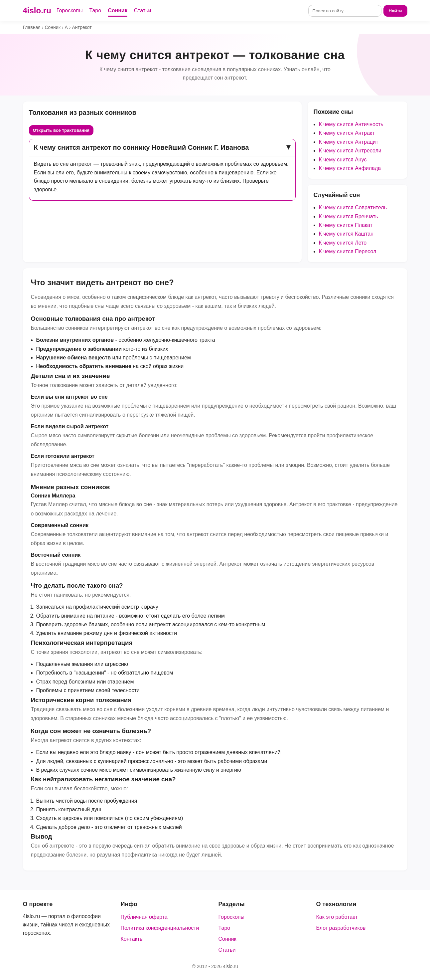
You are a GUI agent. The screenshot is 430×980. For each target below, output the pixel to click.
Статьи (143, 10)
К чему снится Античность (351, 124)
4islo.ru (37, 10)
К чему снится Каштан (346, 234)
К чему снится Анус (343, 160)
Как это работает (337, 917)
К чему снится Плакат (346, 225)
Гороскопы (70, 10)
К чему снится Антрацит (349, 142)
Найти (395, 11)
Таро (95, 10)
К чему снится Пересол (348, 251)
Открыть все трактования (61, 130)
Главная (32, 27)
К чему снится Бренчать (349, 216)
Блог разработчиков (341, 928)
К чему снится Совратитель (353, 207)
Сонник (118, 10)
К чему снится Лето (343, 243)
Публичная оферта (144, 917)
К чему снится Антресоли (350, 151)
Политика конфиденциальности (160, 928)
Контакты (132, 939)
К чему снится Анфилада (350, 168)
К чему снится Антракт (347, 133)
